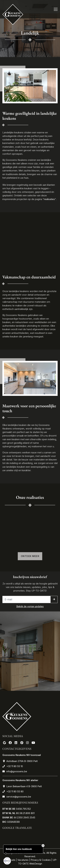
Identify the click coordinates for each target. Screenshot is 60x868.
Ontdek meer (30, 556)
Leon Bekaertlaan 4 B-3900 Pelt (24, 786)
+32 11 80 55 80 (15, 792)
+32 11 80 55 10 (15, 766)
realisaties (49, 199)
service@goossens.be (19, 797)
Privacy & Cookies (41, 860)
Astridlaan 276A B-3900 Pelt (22, 761)
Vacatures (23, 860)
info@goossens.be (17, 771)
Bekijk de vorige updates (30, 606)
